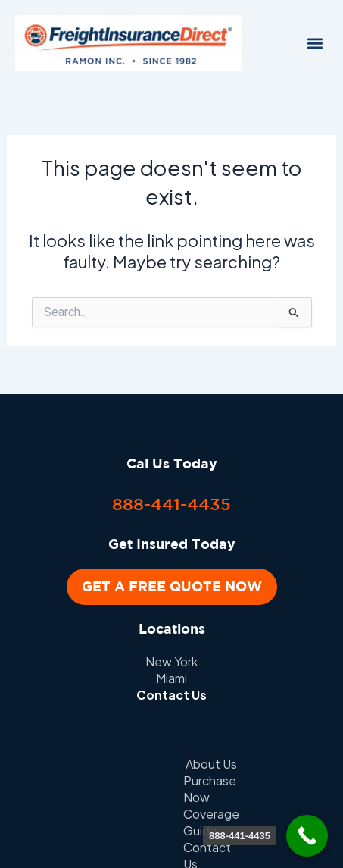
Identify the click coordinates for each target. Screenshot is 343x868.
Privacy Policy (169, 780)
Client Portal (265, 780)
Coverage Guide (261, 764)
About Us (62, 764)
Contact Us (171, 695)
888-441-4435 (171, 504)
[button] (315, 44)
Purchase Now (151, 764)
